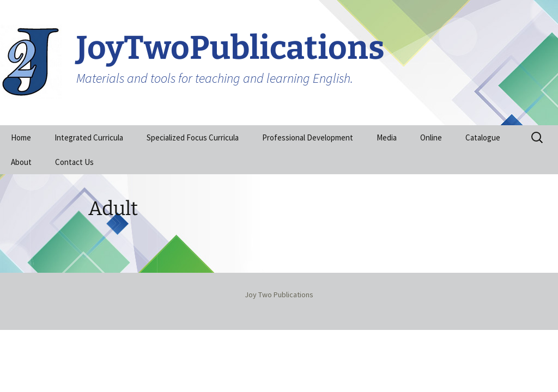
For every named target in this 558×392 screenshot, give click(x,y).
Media (387, 137)
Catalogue (483, 137)
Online (431, 137)
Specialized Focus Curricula (193, 137)
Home (21, 137)
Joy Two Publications (279, 295)
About (21, 162)
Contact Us (74, 162)
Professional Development (308, 137)
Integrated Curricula (89, 137)
